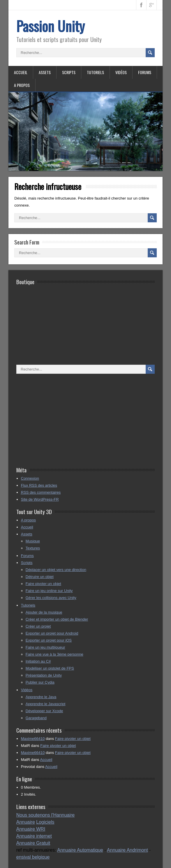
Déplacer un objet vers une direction (56, 570)
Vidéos (121, 72)
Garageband (36, 718)
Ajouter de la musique (44, 612)
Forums (145, 72)
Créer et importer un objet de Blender (57, 619)
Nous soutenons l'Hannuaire (46, 815)
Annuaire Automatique (80, 850)
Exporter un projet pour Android (52, 633)
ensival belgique (33, 857)
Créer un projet (38, 626)
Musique (33, 541)
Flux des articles (39, 485)
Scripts (69, 72)
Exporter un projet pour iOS (49, 640)
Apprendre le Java (41, 697)
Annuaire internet (34, 836)
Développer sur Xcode (44, 711)
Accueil (21, 72)
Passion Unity (51, 26)
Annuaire (26, 822)
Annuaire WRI (31, 829)
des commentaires (41, 492)
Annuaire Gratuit (33, 843)
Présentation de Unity (44, 675)
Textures (33, 548)
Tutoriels (95, 72)
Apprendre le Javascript (46, 704)
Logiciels (45, 822)
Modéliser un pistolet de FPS (50, 668)
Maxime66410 (33, 739)
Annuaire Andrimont (127, 850)
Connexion (30, 478)
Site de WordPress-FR (40, 499)
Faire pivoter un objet (43, 584)
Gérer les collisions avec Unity (51, 598)
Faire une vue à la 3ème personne (54, 654)
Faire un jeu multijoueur (45, 647)
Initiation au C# (38, 661)
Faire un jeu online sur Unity (49, 591)
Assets (45, 72)
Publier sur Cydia (40, 682)
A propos (22, 85)
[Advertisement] (80, 420)
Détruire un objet (40, 577)
